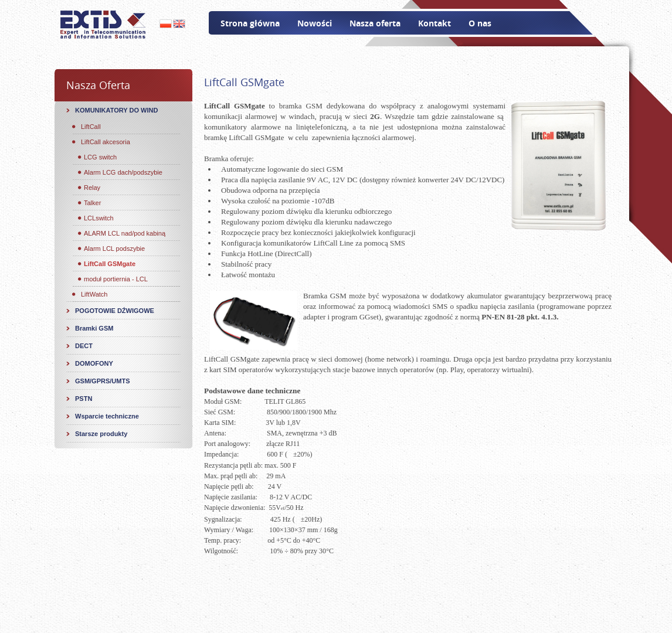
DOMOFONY (94, 363)
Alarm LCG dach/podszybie (123, 172)
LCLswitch (99, 218)
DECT (84, 346)
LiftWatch (94, 294)
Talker (92, 203)
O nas (480, 23)
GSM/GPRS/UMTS (103, 381)
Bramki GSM (94, 328)
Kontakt (435, 23)
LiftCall (91, 127)
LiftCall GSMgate (110, 264)
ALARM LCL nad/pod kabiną (125, 233)
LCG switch (100, 157)
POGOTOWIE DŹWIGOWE (115, 311)
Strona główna (250, 23)
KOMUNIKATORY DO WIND (116, 110)
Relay (92, 188)
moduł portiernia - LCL (116, 279)
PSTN (84, 399)
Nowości (315, 23)
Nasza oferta (375, 23)
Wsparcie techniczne (107, 416)
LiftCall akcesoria (106, 142)
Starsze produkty (101, 434)
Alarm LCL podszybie (114, 249)
